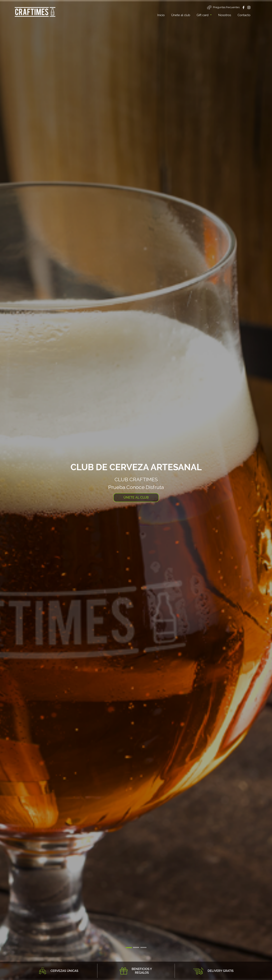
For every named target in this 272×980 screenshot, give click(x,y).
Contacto (244, 15)
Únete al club (181, 15)
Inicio (161, 15)
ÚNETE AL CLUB (136, 497)
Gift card (203, 15)
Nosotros (225, 15)
